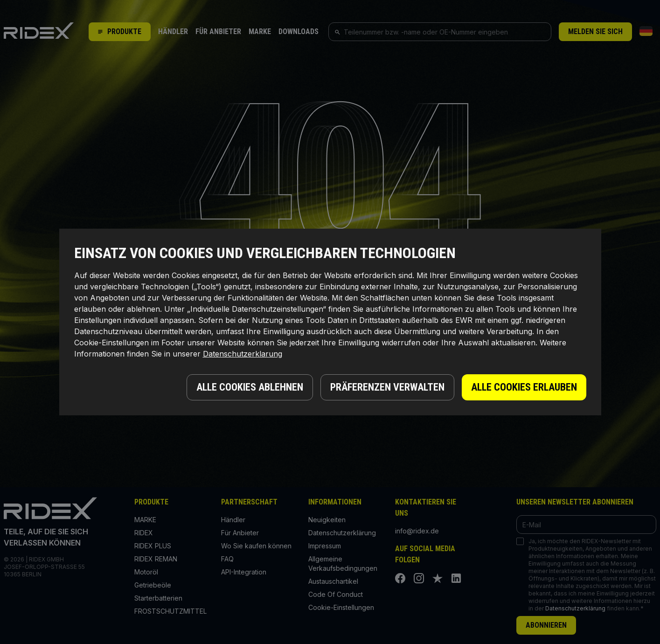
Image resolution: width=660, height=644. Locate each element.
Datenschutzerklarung (243, 354)
